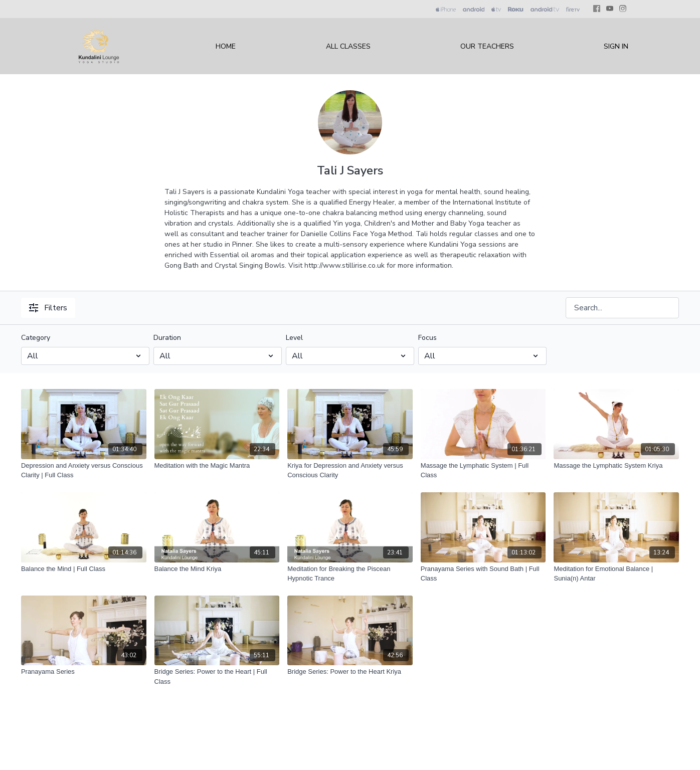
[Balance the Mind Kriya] (217, 569)
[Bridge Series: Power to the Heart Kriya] (350, 672)
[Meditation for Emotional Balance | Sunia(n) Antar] (616, 574)
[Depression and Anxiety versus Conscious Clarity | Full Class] (84, 470)
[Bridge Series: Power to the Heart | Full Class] (217, 677)
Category (36, 338)
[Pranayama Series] (84, 672)
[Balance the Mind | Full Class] (84, 569)
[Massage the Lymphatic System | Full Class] (483, 470)
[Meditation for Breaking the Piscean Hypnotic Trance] (350, 574)
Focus (427, 338)
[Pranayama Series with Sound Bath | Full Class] (483, 574)
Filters (48, 308)
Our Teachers (487, 46)
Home (226, 46)
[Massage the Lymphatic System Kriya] (616, 466)
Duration (167, 338)
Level (294, 338)
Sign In (616, 46)
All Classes (348, 46)
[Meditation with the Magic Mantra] (217, 466)
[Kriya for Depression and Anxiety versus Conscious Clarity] (350, 470)
